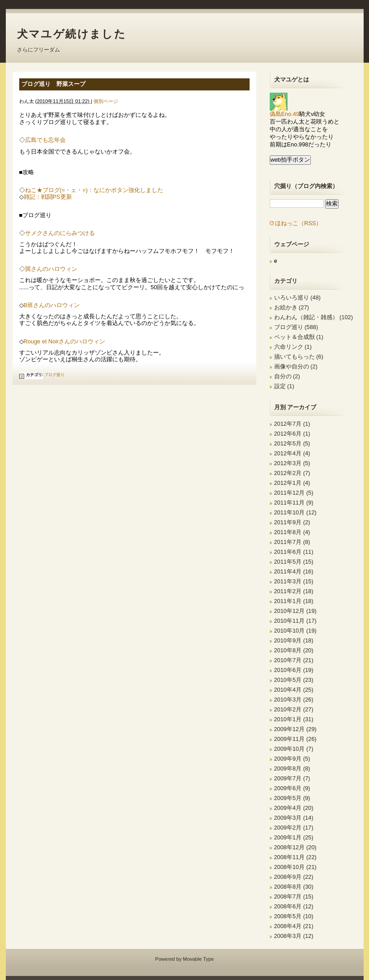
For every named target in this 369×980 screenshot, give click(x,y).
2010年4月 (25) (294, 690)
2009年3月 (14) (294, 818)
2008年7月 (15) (294, 897)
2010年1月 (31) (294, 719)
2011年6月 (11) (294, 552)
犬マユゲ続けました (72, 34)
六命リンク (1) (293, 347)
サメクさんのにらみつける (60, 233)
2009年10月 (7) (294, 749)
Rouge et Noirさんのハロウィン (65, 341)
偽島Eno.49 (285, 111)
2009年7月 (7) (292, 778)
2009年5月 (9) (292, 798)
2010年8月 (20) (294, 650)
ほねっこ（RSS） (298, 223)
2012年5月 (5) (292, 443)
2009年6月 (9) (292, 788)
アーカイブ (302, 407)
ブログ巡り (54, 375)
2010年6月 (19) (294, 670)
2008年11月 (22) (295, 857)
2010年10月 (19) (295, 631)
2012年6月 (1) (292, 434)
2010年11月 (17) (295, 621)
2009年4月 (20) (294, 808)
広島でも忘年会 (45, 140)
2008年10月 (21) (295, 867)
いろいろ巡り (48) (297, 297)
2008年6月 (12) (294, 906)
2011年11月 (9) (294, 503)
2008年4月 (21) (294, 926)
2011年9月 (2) (292, 522)
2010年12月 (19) (295, 611)
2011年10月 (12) (295, 512)
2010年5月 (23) (294, 680)
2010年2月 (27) (294, 709)
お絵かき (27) (292, 307)
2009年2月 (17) (294, 828)
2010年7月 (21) (294, 660)
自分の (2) (287, 376)
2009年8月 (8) (292, 768)
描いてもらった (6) (299, 357)
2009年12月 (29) (295, 729)
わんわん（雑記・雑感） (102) (314, 317)
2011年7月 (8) (292, 542)
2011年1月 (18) (294, 601)
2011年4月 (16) (294, 571)
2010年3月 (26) (294, 700)
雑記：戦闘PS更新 (48, 197)
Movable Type (198, 959)
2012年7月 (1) (292, 424)
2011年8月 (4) (292, 532)
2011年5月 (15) (294, 562)
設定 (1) (284, 386)
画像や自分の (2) (296, 366)
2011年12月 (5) (294, 493)
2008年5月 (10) (294, 916)
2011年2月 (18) (294, 591)
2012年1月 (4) (292, 483)
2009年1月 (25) (294, 837)
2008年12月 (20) (295, 847)
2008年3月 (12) (294, 936)
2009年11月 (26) (295, 739)
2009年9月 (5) (292, 759)
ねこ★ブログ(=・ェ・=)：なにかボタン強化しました (94, 190)
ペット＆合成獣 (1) (299, 337)
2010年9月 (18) (294, 640)
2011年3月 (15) (294, 581)
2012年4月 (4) (292, 453)
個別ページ (106, 101)
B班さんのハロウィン (52, 305)
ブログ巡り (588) (296, 327)
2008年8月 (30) (294, 887)
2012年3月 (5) (292, 463)
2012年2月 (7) (292, 473)
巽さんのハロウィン (51, 269)
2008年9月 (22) (294, 877)
